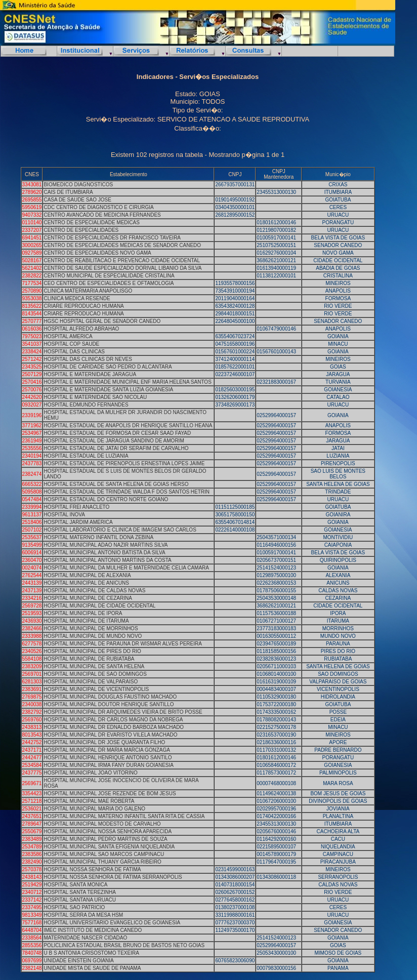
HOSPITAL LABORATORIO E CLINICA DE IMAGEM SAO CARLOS (120, 530)
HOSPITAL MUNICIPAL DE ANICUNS (86, 583)
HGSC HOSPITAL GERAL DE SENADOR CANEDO (102, 321)
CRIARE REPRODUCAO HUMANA (84, 306)
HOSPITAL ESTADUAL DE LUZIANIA (86, 456)
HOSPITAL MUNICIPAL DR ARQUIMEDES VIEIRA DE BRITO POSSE (123, 712)
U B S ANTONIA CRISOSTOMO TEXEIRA (91, 953)
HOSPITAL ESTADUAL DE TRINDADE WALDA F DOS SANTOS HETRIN (127, 492)
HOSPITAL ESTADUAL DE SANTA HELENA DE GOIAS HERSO (116, 484)
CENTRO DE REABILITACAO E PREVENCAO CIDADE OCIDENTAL (122, 260)
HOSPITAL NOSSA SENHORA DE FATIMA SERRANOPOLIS (113, 877)
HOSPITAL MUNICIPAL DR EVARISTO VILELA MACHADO (110, 735)
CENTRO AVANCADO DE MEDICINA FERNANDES (102, 215)
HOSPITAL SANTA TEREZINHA (79, 892)
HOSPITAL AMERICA (68, 336)
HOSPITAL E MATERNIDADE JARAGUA (90, 374)
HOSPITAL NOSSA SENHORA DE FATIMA (92, 869)
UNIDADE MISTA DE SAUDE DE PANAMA (92, 968)
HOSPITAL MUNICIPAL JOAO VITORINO (90, 773)
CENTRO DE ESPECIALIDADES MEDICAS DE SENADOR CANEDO (122, 245)
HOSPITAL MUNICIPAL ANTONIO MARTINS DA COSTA (107, 560)
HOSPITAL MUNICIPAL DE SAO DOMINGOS (95, 674)
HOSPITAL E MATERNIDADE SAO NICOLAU (95, 397)
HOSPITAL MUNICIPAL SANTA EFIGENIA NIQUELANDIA (109, 847)
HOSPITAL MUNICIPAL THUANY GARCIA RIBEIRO (102, 862)
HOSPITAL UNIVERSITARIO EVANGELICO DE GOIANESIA (112, 923)
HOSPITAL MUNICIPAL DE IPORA (83, 613)
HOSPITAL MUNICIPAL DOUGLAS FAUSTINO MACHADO (110, 697)
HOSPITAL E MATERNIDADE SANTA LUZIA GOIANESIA (108, 390)
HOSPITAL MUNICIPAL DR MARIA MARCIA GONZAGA (107, 750)
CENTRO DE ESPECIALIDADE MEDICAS (91, 222)
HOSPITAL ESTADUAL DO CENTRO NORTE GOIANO (106, 499)
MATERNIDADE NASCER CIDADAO (85, 938)
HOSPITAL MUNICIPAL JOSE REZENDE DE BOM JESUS (110, 793)
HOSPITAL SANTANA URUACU (80, 900)
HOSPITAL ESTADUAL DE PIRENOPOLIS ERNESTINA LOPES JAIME (124, 463)
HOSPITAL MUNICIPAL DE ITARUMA (86, 621)
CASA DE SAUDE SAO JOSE (77, 200)
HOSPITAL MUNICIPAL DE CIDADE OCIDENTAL (99, 606)
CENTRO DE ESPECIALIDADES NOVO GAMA (97, 253)
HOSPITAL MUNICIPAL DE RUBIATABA (89, 659)
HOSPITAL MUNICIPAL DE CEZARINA (88, 598)
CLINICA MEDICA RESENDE (77, 298)
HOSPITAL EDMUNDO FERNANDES (86, 405)
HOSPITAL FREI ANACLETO (76, 507)
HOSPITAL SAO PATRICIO (74, 907)
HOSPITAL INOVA (64, 515)
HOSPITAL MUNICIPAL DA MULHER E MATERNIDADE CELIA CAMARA (126, 568)
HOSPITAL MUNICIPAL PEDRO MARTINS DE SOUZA (105, 839)
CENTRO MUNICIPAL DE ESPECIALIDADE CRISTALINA (109, 276)
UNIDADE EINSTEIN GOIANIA (78, 961)
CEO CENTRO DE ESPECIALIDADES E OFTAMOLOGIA (109, 283)
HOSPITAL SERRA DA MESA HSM (83, 915)
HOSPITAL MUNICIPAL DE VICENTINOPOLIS (96, 689)
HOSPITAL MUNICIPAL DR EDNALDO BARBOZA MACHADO (114, 727)
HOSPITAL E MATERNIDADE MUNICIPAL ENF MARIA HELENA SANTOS (127, 382)
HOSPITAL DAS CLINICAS (74, 352)
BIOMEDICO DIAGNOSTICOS (78, 185)
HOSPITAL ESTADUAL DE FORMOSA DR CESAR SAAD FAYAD (117, 433)
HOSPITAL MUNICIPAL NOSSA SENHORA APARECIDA (108, 831)
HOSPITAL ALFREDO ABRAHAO (81, 329)
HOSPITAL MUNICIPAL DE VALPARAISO (91, 682)
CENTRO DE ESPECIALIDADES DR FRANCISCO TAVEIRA (112, 238)
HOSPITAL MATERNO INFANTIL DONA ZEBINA (98, 537)
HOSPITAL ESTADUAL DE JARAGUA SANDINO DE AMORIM (114, 441)
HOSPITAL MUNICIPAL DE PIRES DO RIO (92, 651)
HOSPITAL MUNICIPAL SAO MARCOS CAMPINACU (104, 854)
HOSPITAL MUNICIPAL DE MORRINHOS (91, 628)
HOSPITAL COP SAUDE (71, 344)
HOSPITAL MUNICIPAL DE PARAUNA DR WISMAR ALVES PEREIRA (122, 644)
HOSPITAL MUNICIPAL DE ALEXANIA (87, 575)
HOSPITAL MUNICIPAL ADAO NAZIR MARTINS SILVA (106, 545)
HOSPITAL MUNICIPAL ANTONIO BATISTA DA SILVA (104, 553)
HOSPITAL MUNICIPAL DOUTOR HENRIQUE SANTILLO (109, 704)
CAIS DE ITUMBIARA (68, 192)
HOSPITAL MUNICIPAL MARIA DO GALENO (94, 809)
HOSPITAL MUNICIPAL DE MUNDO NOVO (93, 636)
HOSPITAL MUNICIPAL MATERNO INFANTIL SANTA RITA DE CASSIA (124, 816)
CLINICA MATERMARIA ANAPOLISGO (88, 291)
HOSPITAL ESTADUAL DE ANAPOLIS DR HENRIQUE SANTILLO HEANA (128, 425)
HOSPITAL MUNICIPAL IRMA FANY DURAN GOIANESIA (109, 765)
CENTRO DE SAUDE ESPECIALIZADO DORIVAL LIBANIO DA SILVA (122, 268)
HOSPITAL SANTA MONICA (75, 885)
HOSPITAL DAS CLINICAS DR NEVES (88, 359)
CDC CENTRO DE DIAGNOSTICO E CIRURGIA (98, 207)
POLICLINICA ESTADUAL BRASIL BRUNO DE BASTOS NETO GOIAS (124, 945)
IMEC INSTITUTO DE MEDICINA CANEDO (93, 930)
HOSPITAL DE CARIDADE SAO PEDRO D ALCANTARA (108, 367)
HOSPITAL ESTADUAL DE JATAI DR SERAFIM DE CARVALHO (116, 448)
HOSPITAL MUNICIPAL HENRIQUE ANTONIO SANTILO (108, 758)
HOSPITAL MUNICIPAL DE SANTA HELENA (94, 666)
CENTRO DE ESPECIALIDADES (81, 230)
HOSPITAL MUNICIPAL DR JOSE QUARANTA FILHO (104, 742)
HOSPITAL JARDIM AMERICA (78, 522)
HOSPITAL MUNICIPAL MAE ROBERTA (89, 801)
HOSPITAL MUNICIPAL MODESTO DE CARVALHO (102, 824)
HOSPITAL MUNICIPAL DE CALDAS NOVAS (94, 590)
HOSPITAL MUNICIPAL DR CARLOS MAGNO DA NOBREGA (113, 720)
